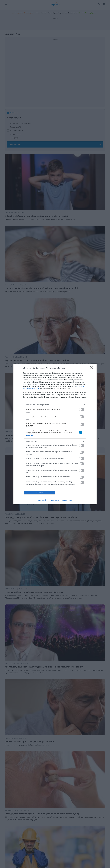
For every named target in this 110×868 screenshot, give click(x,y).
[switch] (82, 409)
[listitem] (55, 405)
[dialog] (55, 434)
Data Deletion (43, 500)
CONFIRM (39, 492)
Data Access (55, 500)
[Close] (92, 368)
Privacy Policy (67, 500)
